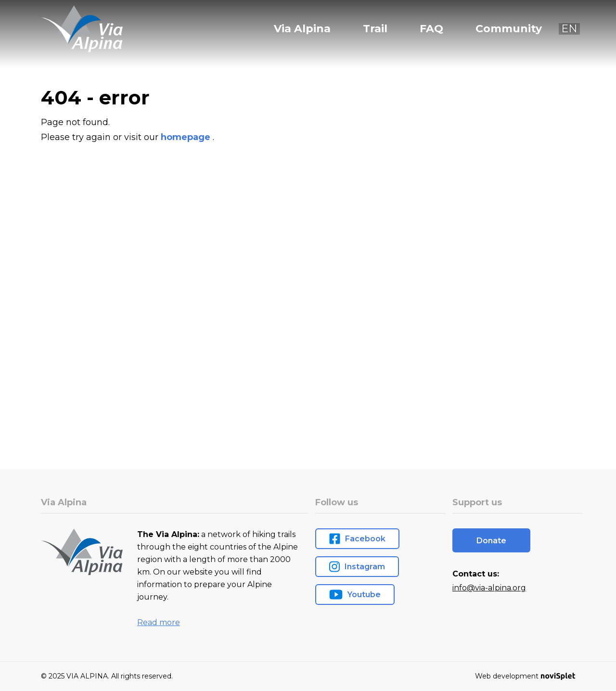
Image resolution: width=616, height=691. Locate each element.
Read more (159, 622)
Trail (375, 29)
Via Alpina (302, 29)
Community (509, 29)
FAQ (431, 29)
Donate (491, 541)
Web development (525, 676)
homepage (187, 137)
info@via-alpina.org (489, 588)
